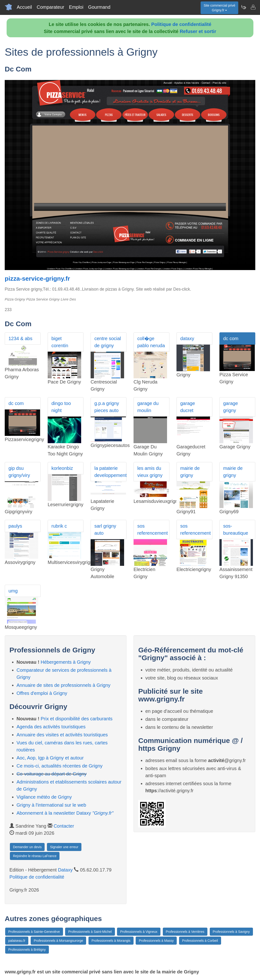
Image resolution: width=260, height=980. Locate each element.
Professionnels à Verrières (185, 932)
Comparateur (50, 7)
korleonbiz (62, 468)
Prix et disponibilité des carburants (77, 719)
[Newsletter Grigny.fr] (243, 7)
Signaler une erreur (64, 847)
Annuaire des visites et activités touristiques (62, 735)
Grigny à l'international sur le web (51, 805)
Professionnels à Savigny (231, 932)
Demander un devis (27, 847)
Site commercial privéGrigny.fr (219, 8)
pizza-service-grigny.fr (37, 279)
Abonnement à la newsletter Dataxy (65, 813)
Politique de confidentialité (181, 24)
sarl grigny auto (105, 530)
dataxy (187, 338)
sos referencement (153, 530)
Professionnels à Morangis (111, 941)
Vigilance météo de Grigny (44, 797)
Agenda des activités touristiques (51, 727)
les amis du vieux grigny (150, 472)
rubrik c (59, 526)
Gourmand (99, 7)
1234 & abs (20, 338)
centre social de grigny (108, 342)
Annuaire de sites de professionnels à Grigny (63, 685)
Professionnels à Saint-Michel (90, 932)
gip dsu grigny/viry (19, 472)
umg (13, 591)
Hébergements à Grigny (66, 662)
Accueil (24, 7)
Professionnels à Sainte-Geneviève (34, 932)
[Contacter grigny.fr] (253, 7)
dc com (231, 338)
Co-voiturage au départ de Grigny (52, 774)
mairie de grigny (190, 472)
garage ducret (188, 407)
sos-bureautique (236, 530)
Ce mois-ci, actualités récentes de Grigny (60, 766)
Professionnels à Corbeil (200, 941)
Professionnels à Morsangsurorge (58, 941)
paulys (15, 526)
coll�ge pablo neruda (151, 342)
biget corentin (60, 342)
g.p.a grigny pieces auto (107, 407)
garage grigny (231, 407)
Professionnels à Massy (156, 941)
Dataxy (65, 870)
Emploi (76, 7)
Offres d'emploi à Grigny (42, 693)
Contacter (64, 826)
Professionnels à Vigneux (139, 932)
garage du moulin (148, 407)
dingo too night (61, 407)
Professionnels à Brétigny (27, 950)
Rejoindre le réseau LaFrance (35, 856)
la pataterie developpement (110, 472)
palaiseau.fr (17, 941)
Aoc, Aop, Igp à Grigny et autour (50, 758)
